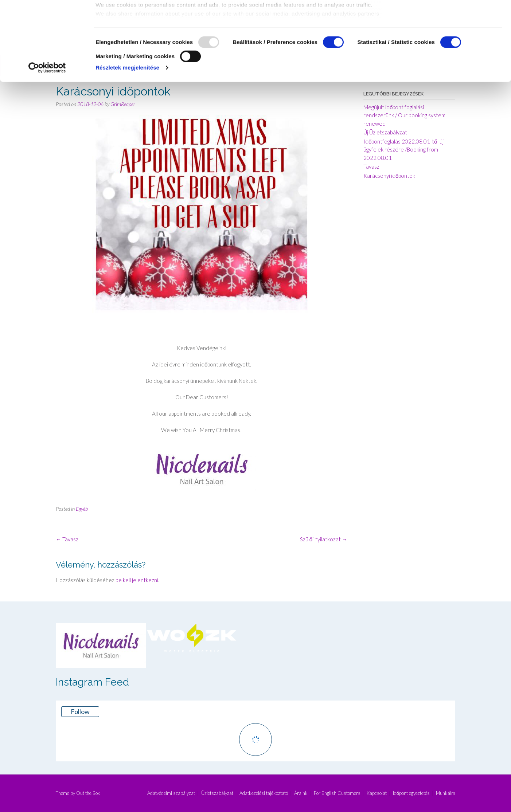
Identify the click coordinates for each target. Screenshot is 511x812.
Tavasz (67, 539)
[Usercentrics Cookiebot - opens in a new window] (47, 142)
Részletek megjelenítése (127, 142)
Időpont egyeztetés (411, 793)
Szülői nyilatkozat (324, 539)
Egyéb (82, 509)
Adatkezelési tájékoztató (264, 793)
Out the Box (88, 793)
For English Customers (337, 793)
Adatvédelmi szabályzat (171, 793)
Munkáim (446, 793)
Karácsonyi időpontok (389, 176)
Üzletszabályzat (217, 793)
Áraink (301, 793)
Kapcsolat (377, 793)
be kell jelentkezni (137, 580)
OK (450, 18)
